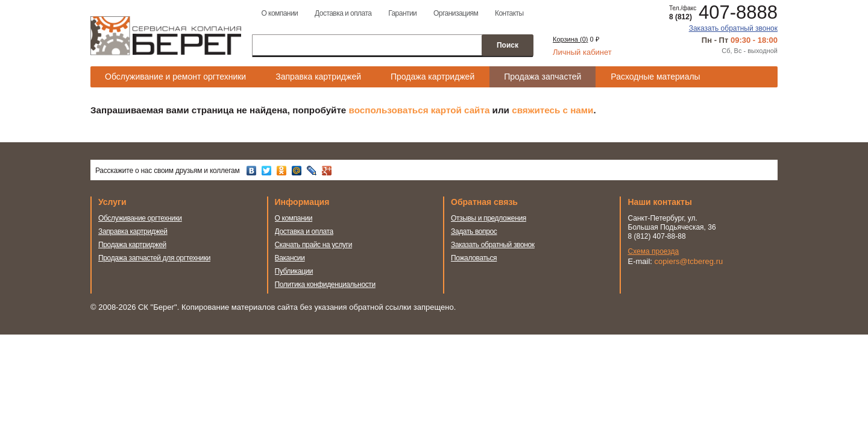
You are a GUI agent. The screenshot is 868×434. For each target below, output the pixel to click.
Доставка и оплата (343, 13)
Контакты (509, 13)
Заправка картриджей (318, 77)
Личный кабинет (582, 52)
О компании (279, 13)
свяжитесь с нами (552, 110)
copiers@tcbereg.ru (689, 261)
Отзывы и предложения (489, 218)
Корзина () (570, 39)
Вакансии (290, 258)
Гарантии (402, 13)
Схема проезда (654, 251)
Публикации (294, 271)
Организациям (456, 13)
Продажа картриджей (432, 77)
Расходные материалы (655, 77)
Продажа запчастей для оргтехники (154, 258)
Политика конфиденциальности (325, 285)
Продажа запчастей (542, 77)
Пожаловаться (474, 258)
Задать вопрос (474, 231)
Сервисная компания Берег (166, 36)
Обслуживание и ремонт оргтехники (175, 77)
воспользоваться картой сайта (420, 110)
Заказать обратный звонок (733, 28)
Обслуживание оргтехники (140, 218)
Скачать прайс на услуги (314, 245)
